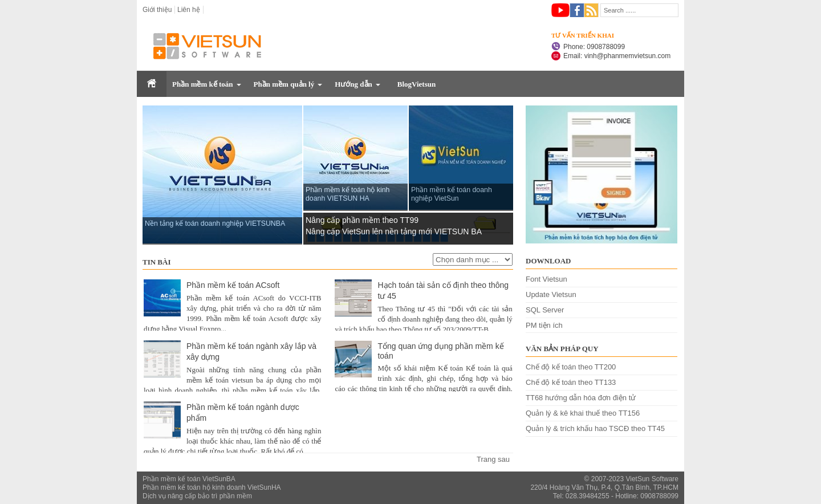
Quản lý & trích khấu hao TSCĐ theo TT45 (595, 428)
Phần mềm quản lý (284, 84)
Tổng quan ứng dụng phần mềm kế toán (440, 351)
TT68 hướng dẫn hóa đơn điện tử (581, 398)
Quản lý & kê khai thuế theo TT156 (583, 413)
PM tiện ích (544, 325)
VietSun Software (652, 479)
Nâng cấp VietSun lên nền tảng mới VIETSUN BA (394, 231)
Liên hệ (189, 10)
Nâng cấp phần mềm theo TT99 (362, 220)
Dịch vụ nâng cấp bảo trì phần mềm (197, 496)
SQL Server (545, 310)
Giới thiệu (157, 10)
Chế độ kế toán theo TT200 (571, 367)
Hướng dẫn (353, 84)
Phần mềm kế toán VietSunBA (189, 479)
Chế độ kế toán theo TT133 (571, 382)
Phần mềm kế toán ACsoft (233, 285)
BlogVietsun (416, 84)
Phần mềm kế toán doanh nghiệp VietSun (452, 194)
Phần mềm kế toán (203, 84)
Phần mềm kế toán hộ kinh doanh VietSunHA (212, 487)
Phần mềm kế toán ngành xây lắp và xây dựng (251, 351)
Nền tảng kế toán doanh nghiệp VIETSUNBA (215, 223)
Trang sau (493, 459)
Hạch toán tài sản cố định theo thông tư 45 (443, 290)
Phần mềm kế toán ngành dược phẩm (243, 412)
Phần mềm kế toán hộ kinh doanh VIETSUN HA (347, 194)
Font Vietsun (546, 279)
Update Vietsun (551, 294)
